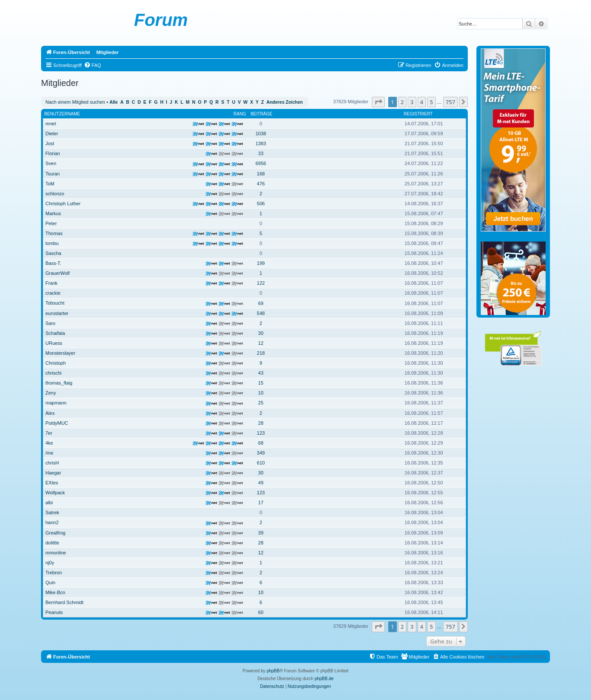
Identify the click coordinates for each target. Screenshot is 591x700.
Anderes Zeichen (284, 102)
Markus (53, 213)
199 (261, 263)
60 (261, 612)
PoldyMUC (57, 423)
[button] (378, 102)
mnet (51, 124)
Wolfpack (55, 493)
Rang (240, 114)
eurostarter (57, 313)
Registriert (418, 114)
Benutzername (62, 114)
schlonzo (55, 194)
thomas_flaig (59, 383)
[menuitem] (93, 65)
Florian (53, 153)
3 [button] (412, 102)
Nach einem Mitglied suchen (75, 102)
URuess (54, 343)
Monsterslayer (60, 353)
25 (261, 403)
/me (49, 453)
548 (261, 313)
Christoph (56, 363)
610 (261, 463)
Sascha (53, 253)
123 (261, 433)
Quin (50, 582)
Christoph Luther (63, 204)
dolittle (52, 543)
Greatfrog (55, 533)
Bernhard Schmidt (64, 602)
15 (261, 383)
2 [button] (402, 102)
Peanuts (54, 612)
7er (49, 433)
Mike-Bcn (55, 592)
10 (261, 393)
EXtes (52, 483)
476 (261, 184)
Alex (50, 413)
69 (261, 303)
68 (261, 443)
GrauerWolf (58, 273)
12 (261, 343)
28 (261, 423)
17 (261, 503)
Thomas (54, 233)
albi (49, 503)
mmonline (56, 553)
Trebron (54, 573)
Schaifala (55, 333)
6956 (261, 163)
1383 (261, 143)
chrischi (53, 373)
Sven (51, 163)
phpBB (273, 671)
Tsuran (53, 174)
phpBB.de (324, 679)
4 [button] (422, 102)
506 (261, 204)
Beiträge (261, 114)
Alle (113, 102)
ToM (50, 184)
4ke (49, 443)
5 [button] (431, 102)
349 (261, 453)
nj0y (50, 563)
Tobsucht (55, 303)
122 (261, 283)
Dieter (52, 134)
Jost (50, 143)
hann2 (52, 522)
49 (261, 483)
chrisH (52, 463)
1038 (261, 134)
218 (261, 353)
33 (261, 153)
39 (261, 533)
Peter (51, 223)
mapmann (56, 403)
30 (261, 333)
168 (261, 174)
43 (261, 373)
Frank (51, 283)
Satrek (52, 512)
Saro (50, 323)
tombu (52, 243)
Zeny (51, 393)
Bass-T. (53, 263)
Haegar (53, 473)
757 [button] (450, 102)
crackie (53, 293)
